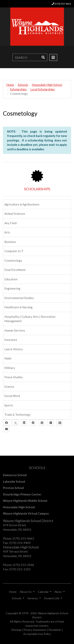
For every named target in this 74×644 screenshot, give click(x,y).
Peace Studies (14, 377)
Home (10, 85)
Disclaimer (55, 630)
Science (9, 387)
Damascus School (15, 475)
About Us (26, 592)
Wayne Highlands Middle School (25, 501)
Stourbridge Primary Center (22, 494)
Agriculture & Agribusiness (22, 204)
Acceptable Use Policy (37, 634)
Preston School (13, 488)
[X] (15, 423)
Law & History (14, 349)
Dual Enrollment (15, 270)
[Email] (6, 429)
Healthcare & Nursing (18, 307)
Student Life (52, 598)
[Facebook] (6, 423)
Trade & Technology (17, 414)
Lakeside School (14, 481)
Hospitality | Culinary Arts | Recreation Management (30, 319)
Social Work (12, 396)
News (59, 592)
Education (11, 279)
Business (10, 242)
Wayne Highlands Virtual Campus (26, 513)
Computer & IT (14, 251)
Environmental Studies (19, 298)
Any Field (10, 223)
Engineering (12, 288)
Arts (7, 232)
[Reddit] (33, 423)
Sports (9, 405)
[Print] (59, 423)
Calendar (44, 592)
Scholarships (18, 89)
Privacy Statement (35, 630)
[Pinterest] (42, 423)
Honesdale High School (47, 85)
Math (8, 358)
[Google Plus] (51, 423)
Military (10, 368)
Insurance (11, 340)
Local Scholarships (43, 89)
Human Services (15, 330)
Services (33, 598)
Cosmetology (13, 260)
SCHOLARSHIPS (37, 189)
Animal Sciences (15, 214)
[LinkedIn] (24, 423)
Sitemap (16, 630)
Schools (23, 85)
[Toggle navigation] (53, 57)
